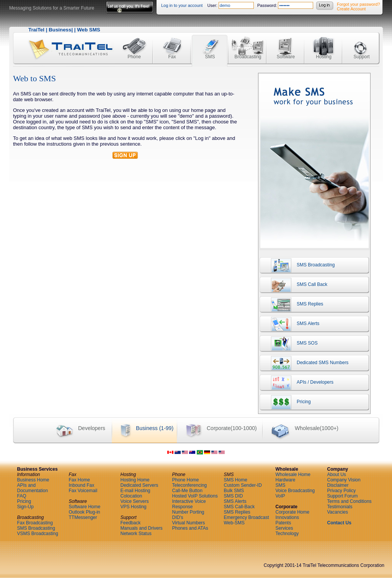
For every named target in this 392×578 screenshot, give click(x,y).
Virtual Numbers (189, 523)
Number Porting (188, 512)
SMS (210, 43)
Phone (134, 43)
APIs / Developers (296, 384)
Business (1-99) (143, 429)
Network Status (136, 534)
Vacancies (338, 512)
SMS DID (234, 496)
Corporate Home (293, 512)
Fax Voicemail (83, 491)
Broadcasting (248, 43)
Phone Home (186, 480)
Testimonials (340, 507)
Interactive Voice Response (189, 504)
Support (361, 43)
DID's (178, 517)
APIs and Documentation (33, 488)
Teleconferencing (190, 485)
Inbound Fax (82, 485)
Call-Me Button (187, 491)
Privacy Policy (342, 491)
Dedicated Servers (140, 485)
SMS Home (236, 480)
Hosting (324, 43)
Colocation (131, 496)
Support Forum (343, 496)
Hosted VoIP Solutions (195, 496)
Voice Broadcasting (295, 491)
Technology (287, 534)
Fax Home (79, 480)
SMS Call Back (293, 286)
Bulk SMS (234, 491)
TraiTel (36, 30)
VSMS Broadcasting (38, 534)
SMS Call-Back (239, 507)
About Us (337, 475)
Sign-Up (25, 507)
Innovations (287, 517)
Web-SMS (234, 523)
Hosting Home (135, 480)
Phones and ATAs (190, 528)
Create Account (351, 9)
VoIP (280, 496)
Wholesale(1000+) (300, 429)
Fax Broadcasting (35, 523)
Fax (172, 43)
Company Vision (344, 480)
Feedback (131, 523)
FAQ (22, 496)
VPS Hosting (134, 507)
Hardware (286, 480)
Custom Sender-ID (243, 485)
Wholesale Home (293, 475)
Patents (283, 523)
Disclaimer (338, 485)
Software (286, 43)
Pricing (285, 404)
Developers (76, 429)
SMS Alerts (289, 325)
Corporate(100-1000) (217, 429)
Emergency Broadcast (247, 517)
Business (60, 30)
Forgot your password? (359, 4)
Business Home (33, 480)
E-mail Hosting (136, 491)
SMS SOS (289, 345)
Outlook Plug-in (85, 512)
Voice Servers (135, 501)
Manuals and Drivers (142, 528)
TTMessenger (83, 517)
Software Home (85, 507)
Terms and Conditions (350, 501)
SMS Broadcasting (297, 267)
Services (284, 528)
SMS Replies (291, 306)
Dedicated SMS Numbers (304, 365)
